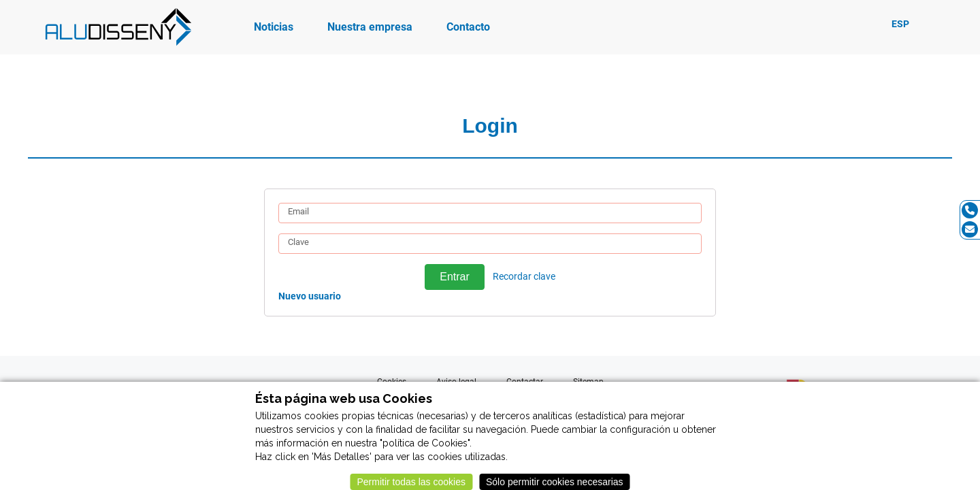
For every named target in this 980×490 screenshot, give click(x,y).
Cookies (392, 382)
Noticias (274, 27)
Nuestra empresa (370, 27)
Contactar (525, 382)
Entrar (454, 277)
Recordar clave (524, 276)
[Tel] (970, 210)
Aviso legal (456, 382)
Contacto (468, 27)
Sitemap (588, 382)
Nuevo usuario (310, 296)
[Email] (970, 229)
